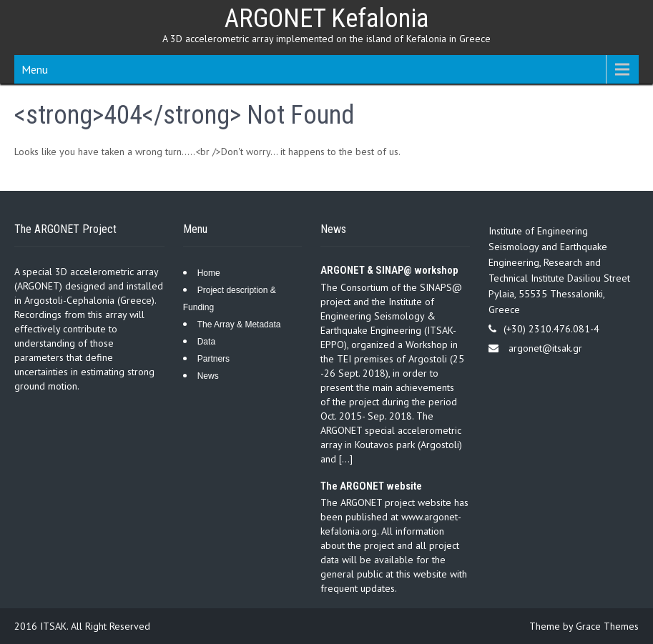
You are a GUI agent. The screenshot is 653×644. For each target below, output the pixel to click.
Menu (35, 69)
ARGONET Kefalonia (326, 19)
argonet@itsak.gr (545, 348)
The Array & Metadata (239, 325)
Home (209, 273)
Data (206, 342)
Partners (213, 359)
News (208, 376)
